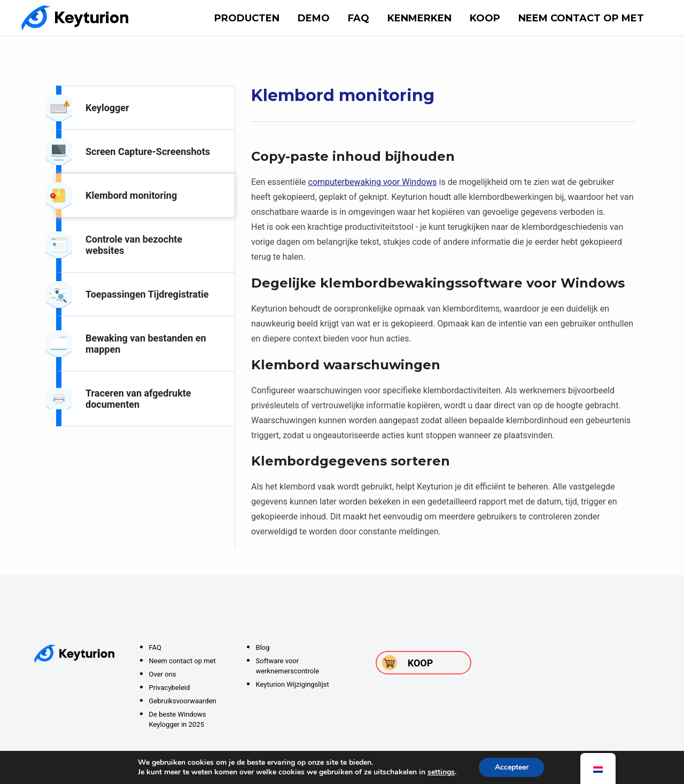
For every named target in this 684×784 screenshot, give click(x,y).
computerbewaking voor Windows (373, 182)
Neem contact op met (581, 18)
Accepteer (512, 767)
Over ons (163, 674)
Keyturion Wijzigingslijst (293, 684)
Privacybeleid (170, 688)
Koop (485, 18)
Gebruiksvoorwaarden (183, 701)
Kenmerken (419, 18)
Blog (263, 647)
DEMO (314, 18)
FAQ (359, 18)
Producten (247, 18)
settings (441, 772)
